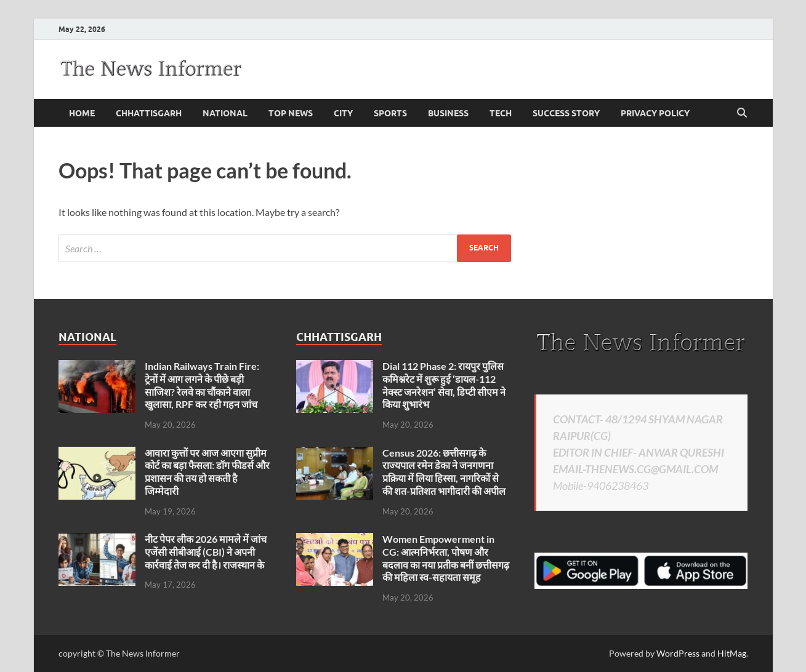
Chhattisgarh (149, 113)
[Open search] (742, 113)
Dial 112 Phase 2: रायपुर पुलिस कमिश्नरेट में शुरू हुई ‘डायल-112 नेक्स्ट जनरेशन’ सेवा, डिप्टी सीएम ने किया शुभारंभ (444, 385)
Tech (501, 113)
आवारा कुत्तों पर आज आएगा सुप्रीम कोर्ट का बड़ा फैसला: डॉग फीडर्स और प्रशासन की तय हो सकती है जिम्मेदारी (207, 472)
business (448, 113)
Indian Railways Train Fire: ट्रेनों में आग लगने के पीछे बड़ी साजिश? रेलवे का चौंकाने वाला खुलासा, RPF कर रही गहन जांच (202, 385)
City (343, 113)
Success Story (566, 113)
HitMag (732, 653)
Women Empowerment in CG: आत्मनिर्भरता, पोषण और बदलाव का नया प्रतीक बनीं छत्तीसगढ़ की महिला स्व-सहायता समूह (446, 558)
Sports (390, 113)
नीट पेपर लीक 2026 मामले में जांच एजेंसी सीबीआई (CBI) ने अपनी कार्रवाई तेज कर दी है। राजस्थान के (206, 552)
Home (82, 113)
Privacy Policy (655, 113)
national (225, 113)
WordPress (678, 653)
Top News (291, 113)
